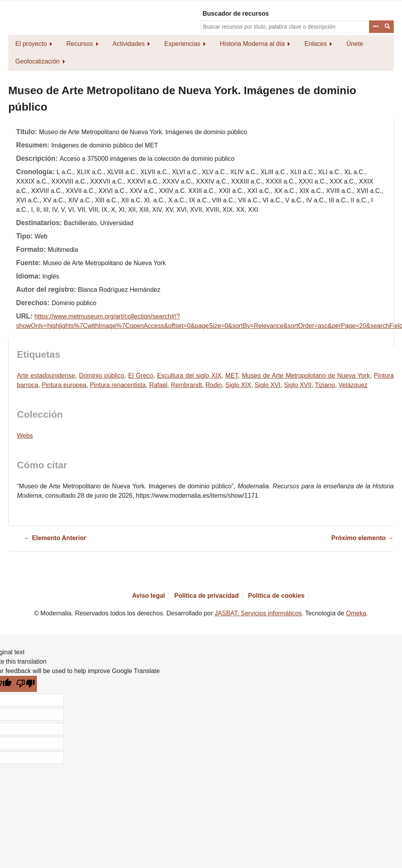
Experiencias (182, 44)
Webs (25, 436)
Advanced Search (375, 27)
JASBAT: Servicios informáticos (258, 613)
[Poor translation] (26, 684)
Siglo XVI (268, 385)
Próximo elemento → (363, 538)
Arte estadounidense (46, 376)
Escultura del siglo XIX (189, 376)
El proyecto (31, 44)
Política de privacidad (207, 596)
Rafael (158, 385)
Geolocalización (37, 61)
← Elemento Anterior (55, 538)
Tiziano (325, 385)
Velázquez (353, 385)
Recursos (80, 44)
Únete (355, 44)
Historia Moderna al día (252, 44)
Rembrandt (186, 385)
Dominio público (101, 376)
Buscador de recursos (236, 14)
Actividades (129, 44)
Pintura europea (64, 385)
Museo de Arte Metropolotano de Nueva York (306, 376)
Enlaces (315, 44)
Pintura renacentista (118, 385)
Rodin (214, 385)
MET (232, 376)
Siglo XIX (238, 385)
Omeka (356, 613)
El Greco (141, 376)
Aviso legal (148, 596)
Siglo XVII (298, 385)
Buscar (388, 27)
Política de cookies (276, 596)
